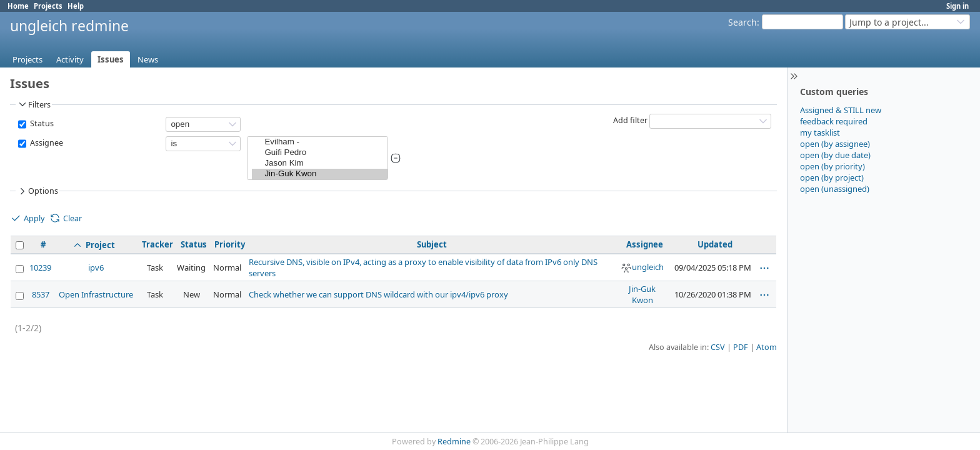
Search (742, 22)
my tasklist (820, 132)
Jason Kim (320, 163)
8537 (41, 294)
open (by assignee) (835, 144)
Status (41, 123)
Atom (767, 347)
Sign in (957, 6)
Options (37, 191)
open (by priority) (832, 166)
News (148, 59)
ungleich (642, 267)
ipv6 (96, 267)
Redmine (454, 442)
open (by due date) (835, 155)
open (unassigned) (835, 189)
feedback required (834, 121)
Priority (230, 244)
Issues (111, 59)
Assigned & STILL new (841, 110)
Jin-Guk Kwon (320, 174)
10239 (40, 267)
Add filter (630, 120)
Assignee (46, 143)
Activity (70, 59)
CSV (718, 347)
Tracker (157, 244)
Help (76, 6)
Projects (48, 6)
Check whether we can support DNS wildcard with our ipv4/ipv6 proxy (378, 294)
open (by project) (832, 177)
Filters (34, 104)
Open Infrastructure (96, 294)
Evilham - (320, 142)
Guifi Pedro (320, 153)
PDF (741, 347)
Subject (432, 244)
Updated (715, 244)
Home (18, 6)
